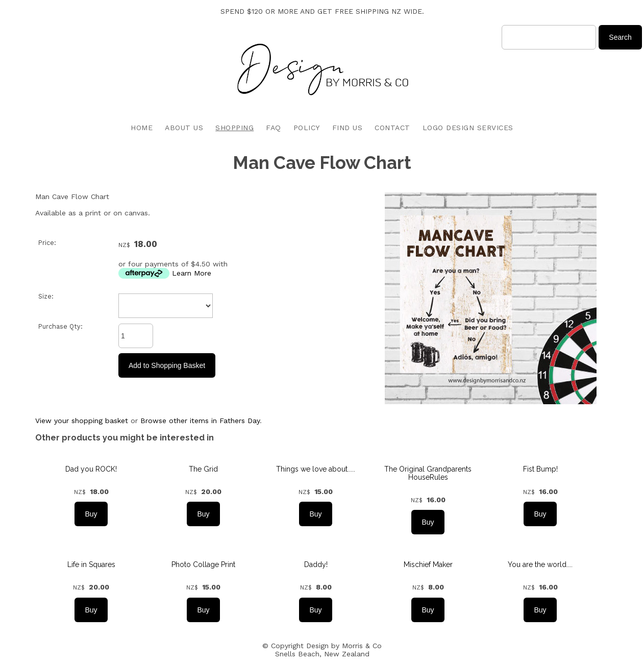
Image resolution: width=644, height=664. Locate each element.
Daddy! (316, 564)
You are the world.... (540, 564)
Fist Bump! (540, 469)
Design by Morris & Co (344, 646)
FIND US (348, 128)
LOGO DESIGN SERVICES (468, 128)
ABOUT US (184, 128)
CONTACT (392, 128)
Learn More (192, 273)
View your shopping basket (82, 421)
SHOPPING (234, 128)
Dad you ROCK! (91, 469)
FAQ (274, 128)
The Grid (203, 469)
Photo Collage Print (203, 564)
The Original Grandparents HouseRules (428, 473)
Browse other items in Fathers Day (200, 421)
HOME (142, 128)
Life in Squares (91, 564)
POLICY (307, 128)
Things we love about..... (316, 469)
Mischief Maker (428, 564)
